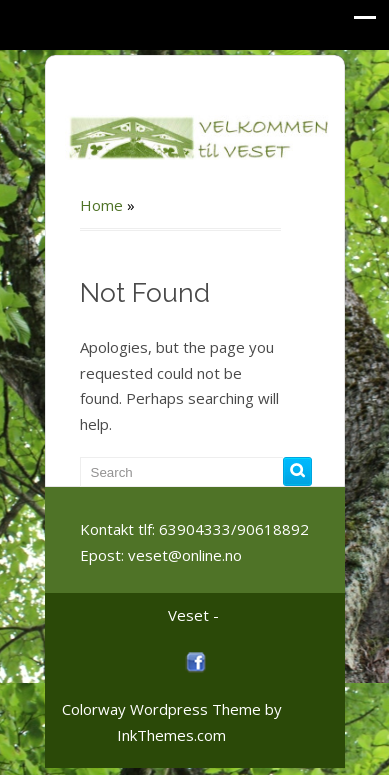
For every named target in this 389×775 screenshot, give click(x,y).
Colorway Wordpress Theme (161, 709)
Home (101, 205)
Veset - (193, 615)
